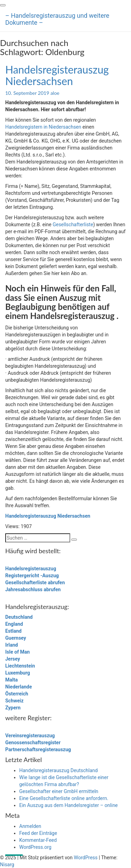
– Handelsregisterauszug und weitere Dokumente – (57, 18)
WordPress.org (35, 847)
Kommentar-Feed (38, 840)
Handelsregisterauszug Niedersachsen (57, 75)
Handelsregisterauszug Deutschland (59, 770)
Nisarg (7, 865)
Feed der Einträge (38, 833)
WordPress (86, 858)
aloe (55, 93)
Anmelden (30, 826)
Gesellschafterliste (73, 224)
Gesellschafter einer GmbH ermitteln (59, 791)
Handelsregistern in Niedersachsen (43, 127)
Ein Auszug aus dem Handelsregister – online (68, 805)
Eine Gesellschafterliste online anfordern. (64, 798)
